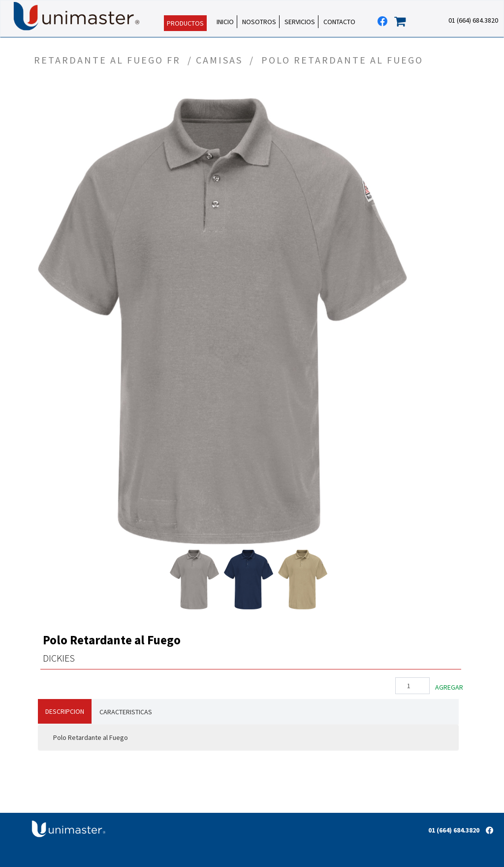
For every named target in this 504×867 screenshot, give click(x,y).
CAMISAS (221, 60)
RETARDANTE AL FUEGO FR (109, 60)
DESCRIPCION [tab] (65, 711)
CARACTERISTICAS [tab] (126, 712)
